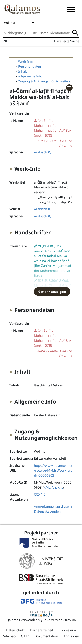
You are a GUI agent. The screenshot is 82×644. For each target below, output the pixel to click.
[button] (71, 9)
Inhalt (23, 71)
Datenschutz (15, 630)
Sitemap (9, 636)
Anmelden (71, 636)
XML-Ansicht (53, 487)
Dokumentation (46, 636)
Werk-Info (26, 62)
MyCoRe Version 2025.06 (57, 620)
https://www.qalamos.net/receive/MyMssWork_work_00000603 (53, 470)
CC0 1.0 (40, 494)
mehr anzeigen (52, 292)
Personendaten (30, 66)
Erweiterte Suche (67, 41)
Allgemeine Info (30, 76)
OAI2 (25, 636)
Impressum (67, 630)
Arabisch (42, 152)
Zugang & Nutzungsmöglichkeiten (44, 81)
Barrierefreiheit (42, 630)
